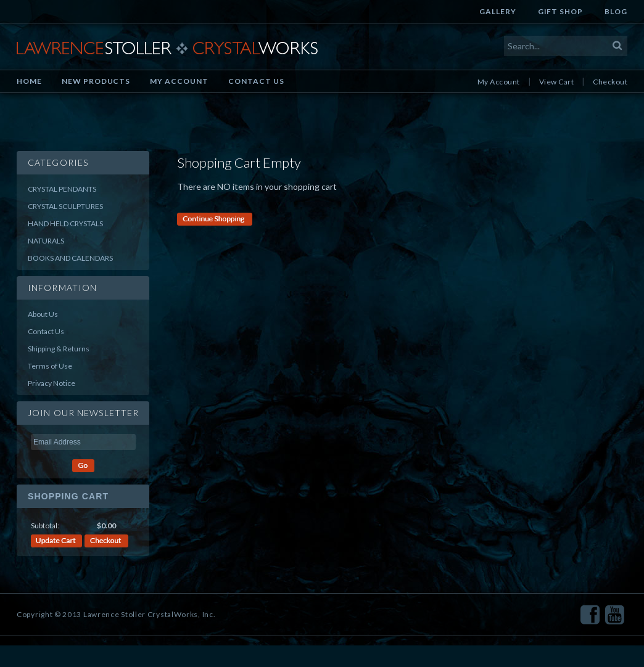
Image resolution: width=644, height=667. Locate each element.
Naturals (46, 241)
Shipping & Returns (59, 349)
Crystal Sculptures (65, 206)
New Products (96, 81)
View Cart (556, 82)
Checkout (610, 82)
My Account (179, 81)
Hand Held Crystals (65, 223)
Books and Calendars (70, 258)
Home (29, 81)
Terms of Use (50, 366)
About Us (43, 314)
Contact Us (256, 81)
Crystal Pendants (62, 189)
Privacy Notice (52, 383)
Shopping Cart (68, 496)
